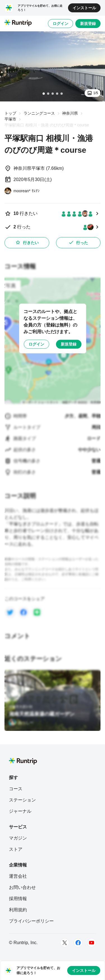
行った (78, 242)
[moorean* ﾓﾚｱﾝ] (22, 191)
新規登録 (88, 24)
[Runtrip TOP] (18, 23)
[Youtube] (92, 943)
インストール (84, 8)
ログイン (60, 24)
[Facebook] (78, 943)
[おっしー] (21, 722)
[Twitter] (65, 943)
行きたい (27, 242)
